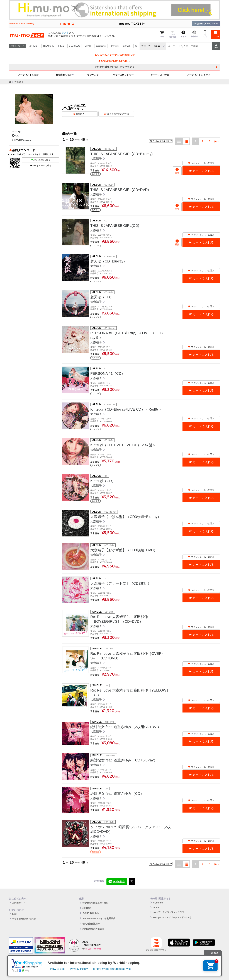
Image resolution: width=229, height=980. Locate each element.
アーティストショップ (199, 75)
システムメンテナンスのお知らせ (114, 55)
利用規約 (87, 908)
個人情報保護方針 (91, 924)
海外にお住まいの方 (118, 114)
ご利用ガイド (19, 903)
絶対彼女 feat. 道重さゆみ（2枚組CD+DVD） (126, 727)
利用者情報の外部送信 (93, 929)
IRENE (61, 46)
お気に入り (81, 114)
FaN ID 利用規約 (90, 913)
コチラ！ (71, 36)
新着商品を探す (64, 75)
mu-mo (157, 907)
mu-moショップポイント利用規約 (99, 919)
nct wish (127, 46)
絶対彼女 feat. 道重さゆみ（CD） (117, 794)
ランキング (93, 75)
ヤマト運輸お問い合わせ (24, 919)
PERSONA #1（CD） (108, 373)
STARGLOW (75, 46)
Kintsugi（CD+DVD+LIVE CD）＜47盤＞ (123, 445)
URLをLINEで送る (41, 160)
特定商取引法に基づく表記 (95, 903)
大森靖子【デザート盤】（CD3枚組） (121, 583)
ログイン (102, 36)
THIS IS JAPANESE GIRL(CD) (115, 226)
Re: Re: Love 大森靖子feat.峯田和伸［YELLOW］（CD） (130, 693)
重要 (177, 173)
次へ (216, 141)
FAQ (14, 914)
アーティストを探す (28, 75)
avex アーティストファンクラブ (169, 912)
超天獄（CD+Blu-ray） (109, 261)
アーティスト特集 (160, 75)
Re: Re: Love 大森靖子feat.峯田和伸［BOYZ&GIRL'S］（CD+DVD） (119, 619)
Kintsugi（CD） (103, 481)
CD (16, 135)
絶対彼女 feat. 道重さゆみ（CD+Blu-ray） (124, 760)
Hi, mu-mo (158, 903)
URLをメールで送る (41, 165)
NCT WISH (33, 46)
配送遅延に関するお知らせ (114, 61)
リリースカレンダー (123, 75)
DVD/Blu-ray (22, 140)
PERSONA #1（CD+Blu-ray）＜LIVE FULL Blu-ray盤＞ (129, 335)
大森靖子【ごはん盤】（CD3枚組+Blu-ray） (126, 517)
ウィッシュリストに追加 (201, 163)
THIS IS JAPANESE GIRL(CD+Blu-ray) (121, 154)
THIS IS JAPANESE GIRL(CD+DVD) (120, 190)
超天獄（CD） (102, 297)
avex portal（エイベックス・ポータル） (173, 917)
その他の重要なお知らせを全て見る (114, 67)
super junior (101, 46)
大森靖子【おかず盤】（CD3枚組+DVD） (124, 550)
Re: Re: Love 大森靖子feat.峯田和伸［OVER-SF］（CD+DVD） (127, 656)
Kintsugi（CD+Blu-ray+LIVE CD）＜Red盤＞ (126, 409)
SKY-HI (88, 46)
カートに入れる (203, 171)
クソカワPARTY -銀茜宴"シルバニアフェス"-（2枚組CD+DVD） (131, 829)
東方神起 (115, 46)
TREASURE (48, 46)
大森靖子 (96, 159)
